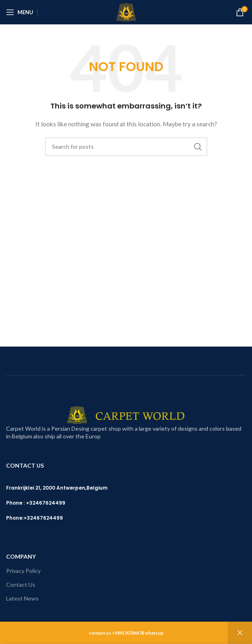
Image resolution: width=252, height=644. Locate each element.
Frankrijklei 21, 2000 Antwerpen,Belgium (57, 488)
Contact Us (21, 584)
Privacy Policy (23, 571)
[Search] (126, 147)
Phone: (15, 518)
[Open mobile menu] (20, 12)
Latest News (22, 598)
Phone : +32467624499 (36, 503)
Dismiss (240, 633)
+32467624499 (43, 518)
